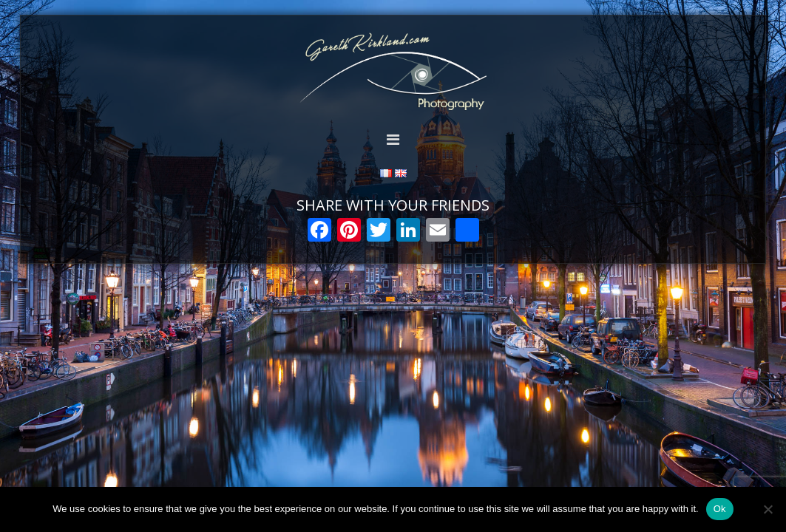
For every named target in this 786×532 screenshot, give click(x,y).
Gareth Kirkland (393, 72)
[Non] (768, 509)
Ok (720, 509)
